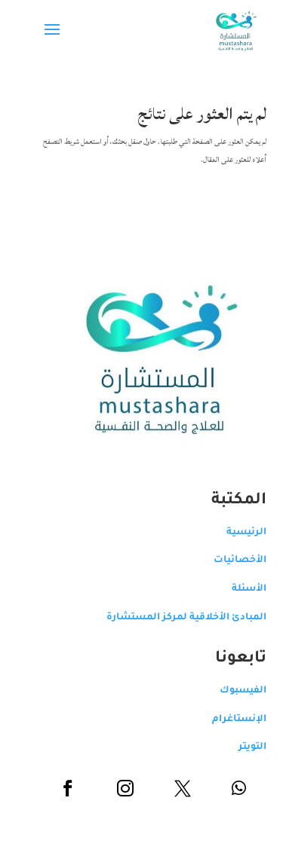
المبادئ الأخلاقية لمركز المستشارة (175, 618)
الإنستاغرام (228, 720)
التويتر (241, 747)
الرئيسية (235, 533)
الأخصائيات (229, 561)
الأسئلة (238, 589)
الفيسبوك (232, 691)
